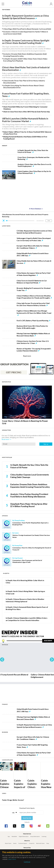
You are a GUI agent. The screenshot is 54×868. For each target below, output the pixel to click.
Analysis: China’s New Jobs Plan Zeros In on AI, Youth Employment (34, 165)
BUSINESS (5, 732)
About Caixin (8, 843)
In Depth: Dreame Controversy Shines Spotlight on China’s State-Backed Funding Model (26, 42)
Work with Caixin (40, 843)
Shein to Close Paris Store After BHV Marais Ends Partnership (27, 112)
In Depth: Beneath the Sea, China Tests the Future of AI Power (33, 151)
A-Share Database (36, 209)
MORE (49, 221)
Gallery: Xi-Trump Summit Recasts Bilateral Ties (19, 676)
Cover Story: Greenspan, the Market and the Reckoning (33, 158)
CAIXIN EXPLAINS (7, 760)
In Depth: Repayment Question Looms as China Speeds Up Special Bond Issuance (25, 17)
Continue (27, 862)
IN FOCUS (5, 645)
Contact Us (32, 843)
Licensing (44, 836)
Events (15, 843)
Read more (27, 356)
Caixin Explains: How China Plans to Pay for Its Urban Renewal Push (34, 172)
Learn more (12, 859)
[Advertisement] (27, 692)
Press (48, 843)
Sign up (46, 444)
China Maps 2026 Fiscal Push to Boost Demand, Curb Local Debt (27, 29)
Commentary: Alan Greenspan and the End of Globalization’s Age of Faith (27, 561)
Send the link (27, 818)
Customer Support (23, 843)
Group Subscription (35, 836)
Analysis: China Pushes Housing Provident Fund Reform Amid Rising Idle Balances (29, 495)
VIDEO (4, 793)
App (9, 836)
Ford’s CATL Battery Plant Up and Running (32, 321)
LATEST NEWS (6, 226)
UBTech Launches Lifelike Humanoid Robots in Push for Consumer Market (25, 120)
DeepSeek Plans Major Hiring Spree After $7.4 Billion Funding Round (29, 505)
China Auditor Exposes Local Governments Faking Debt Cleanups (30, 476)
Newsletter (14, 836)
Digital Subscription (24, 836)
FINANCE (5, 704)
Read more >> (6, 439)
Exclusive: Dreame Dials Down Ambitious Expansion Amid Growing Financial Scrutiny (30, 486)
